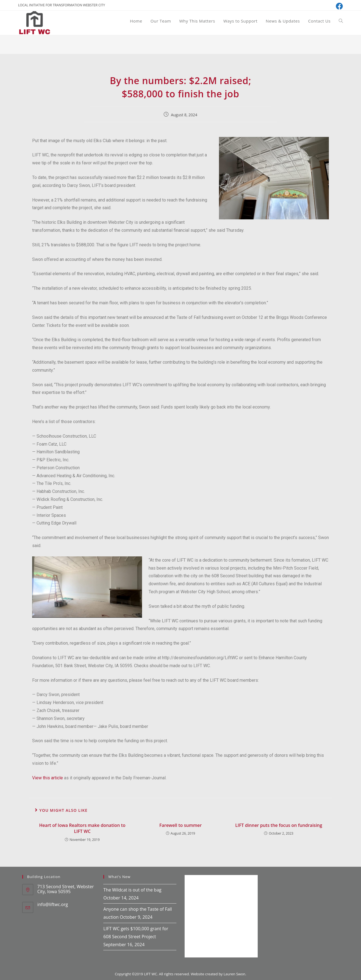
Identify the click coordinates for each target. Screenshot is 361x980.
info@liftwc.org (53, 904)
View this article (48, 778)
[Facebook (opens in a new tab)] (338, 6)
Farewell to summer (180, 825)
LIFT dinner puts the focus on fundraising (279, 825)
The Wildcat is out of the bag (132, 890)
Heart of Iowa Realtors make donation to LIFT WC (82, 828)
